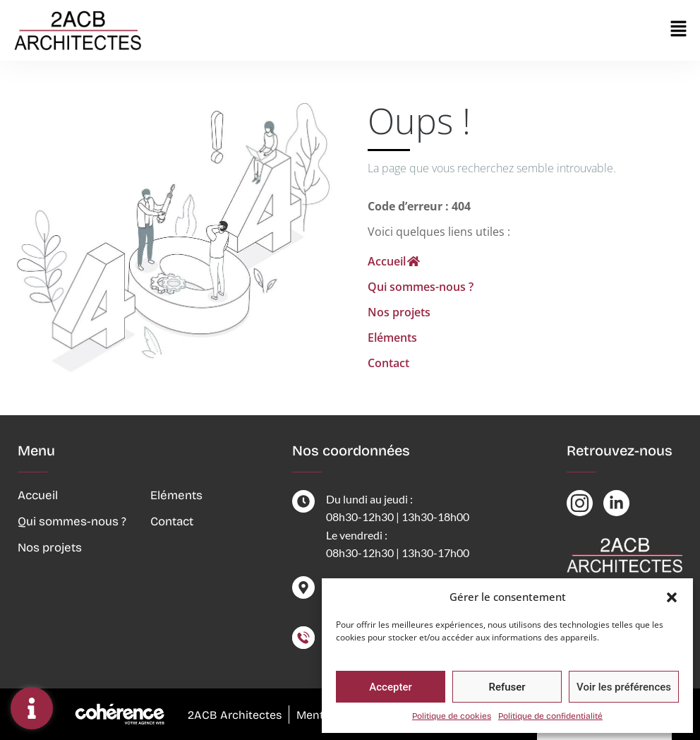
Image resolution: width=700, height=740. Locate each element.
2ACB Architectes (233, 715)
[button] (672, 597)
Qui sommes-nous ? (421, 287)
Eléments (392, 338)
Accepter (390, 687)
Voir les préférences (624, 687)
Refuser (507, 687)
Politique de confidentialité (550, 716)
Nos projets (399, 312)
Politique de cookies (452, 716)
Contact (388, 363)
